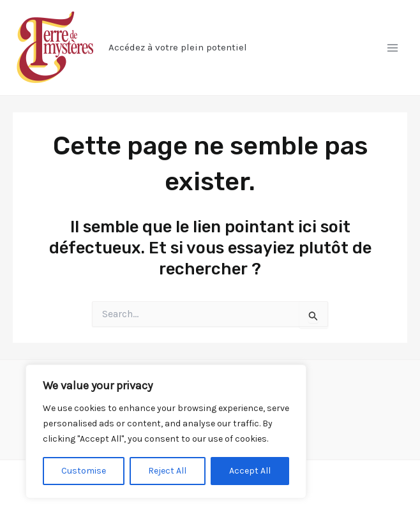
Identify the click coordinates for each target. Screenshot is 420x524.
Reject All (167, 471)
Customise (84, 471)
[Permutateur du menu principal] (393, 48)
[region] (166, 431)
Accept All (250, 471)
